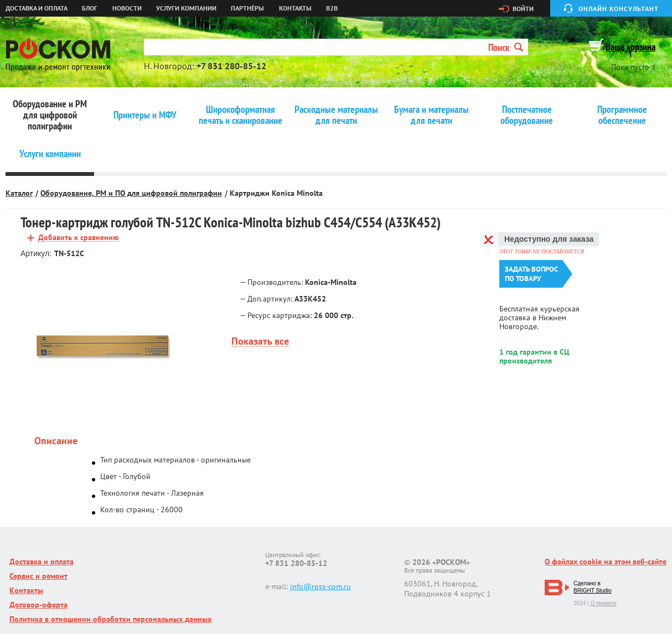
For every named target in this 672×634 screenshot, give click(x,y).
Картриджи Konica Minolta (276, 193)
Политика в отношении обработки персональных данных (110, 619)
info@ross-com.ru (321, 586)
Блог (90, 8)
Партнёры (247, 8)
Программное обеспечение (622, 115)
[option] (102, 346)
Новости (127, 8)
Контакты (295, 8)
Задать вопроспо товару (531, 274)
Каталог (19, 193)
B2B (332, 8)
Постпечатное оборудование (527, 115)
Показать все (260, 342)
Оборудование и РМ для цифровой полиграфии (50, 115)
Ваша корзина (630, 47)
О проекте (603, 603)
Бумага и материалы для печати (431, 115)
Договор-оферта (38, 605)
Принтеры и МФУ (145, 115)
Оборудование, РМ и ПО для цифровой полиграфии (131, 193)
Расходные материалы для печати (336, 115)
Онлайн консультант (619, 9)
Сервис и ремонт (38, 576)
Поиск (506, 47)
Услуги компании (186, 8)
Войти (523, 9)
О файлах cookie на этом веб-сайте (606, 562)
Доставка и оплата (37, 8)
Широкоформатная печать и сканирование (241, 115)
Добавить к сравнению (78, 238)
